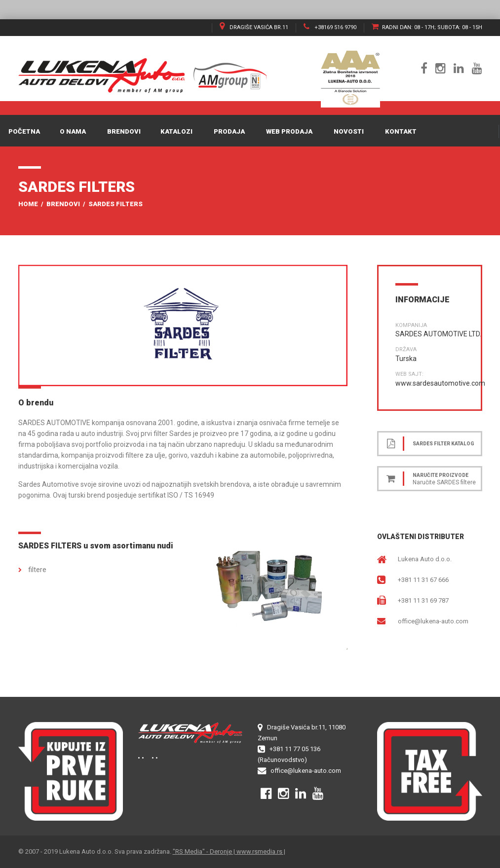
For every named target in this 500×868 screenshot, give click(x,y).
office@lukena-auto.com (433, 621)
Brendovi (124, 131)
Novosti (349, 131)
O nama (73, 131)
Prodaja (229, 131)
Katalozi (176, 131)
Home (28, 204)
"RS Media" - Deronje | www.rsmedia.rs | (229, 851)
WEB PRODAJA (289, 131)
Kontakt (401, 131)
